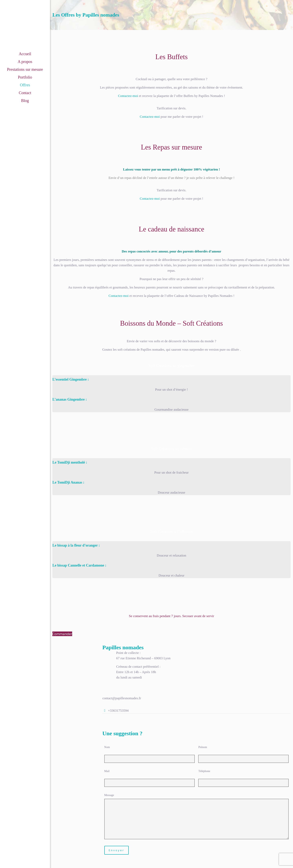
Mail (107, 771)
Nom (107, 747)
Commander (62, 634)
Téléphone (204, 771)
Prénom (203, 747)
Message (109, 795)
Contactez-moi (128, 96)
